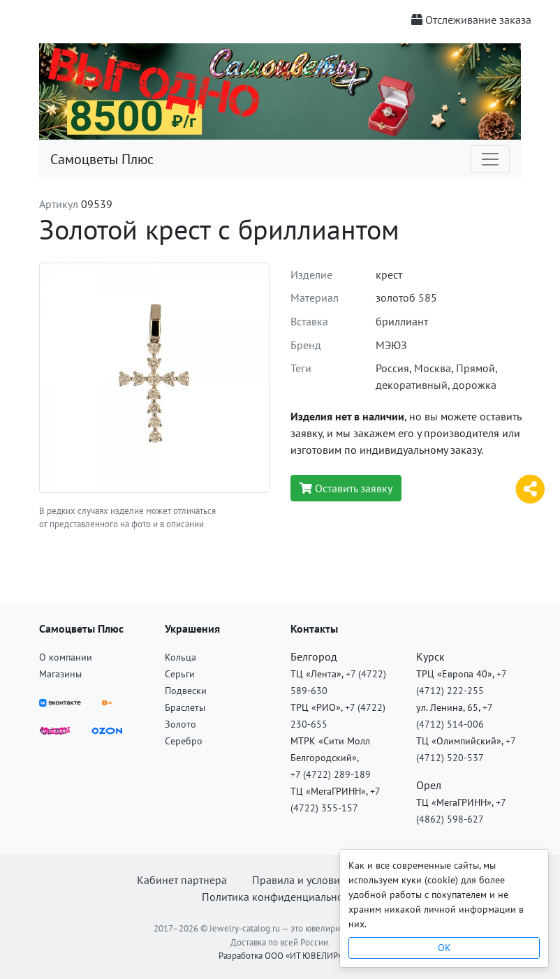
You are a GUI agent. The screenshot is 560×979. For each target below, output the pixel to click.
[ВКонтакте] (60, 701)
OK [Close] (444, 948)
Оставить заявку (346, 488)
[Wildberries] (55, 729)
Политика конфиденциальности (280, 897)
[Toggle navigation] (490, 159)
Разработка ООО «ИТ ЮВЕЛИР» (280, 956)
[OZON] (107, 729)
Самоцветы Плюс (102, 159)
